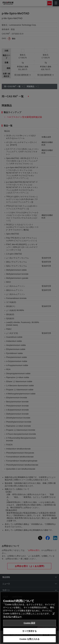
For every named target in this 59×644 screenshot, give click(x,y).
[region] (29, 618)
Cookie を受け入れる (29, 639)
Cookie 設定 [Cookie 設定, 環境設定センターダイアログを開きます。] (29, 623)
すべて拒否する (30, 631)
